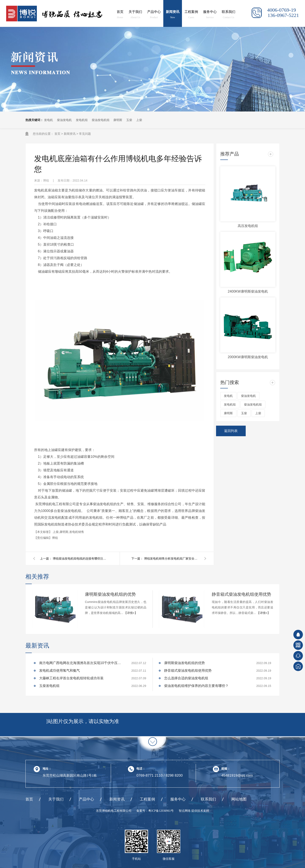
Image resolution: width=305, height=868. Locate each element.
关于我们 (135, 15)
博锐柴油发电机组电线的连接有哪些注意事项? (80, 558)
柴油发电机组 (101, 120)
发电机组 (82, 120)
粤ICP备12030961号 (161, 811)
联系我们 (229, 15)
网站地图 (239, 799)
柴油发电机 (64, 120)
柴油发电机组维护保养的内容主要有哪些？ (197, 686)
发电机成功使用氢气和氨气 (60, 671)
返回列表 (231, 431)
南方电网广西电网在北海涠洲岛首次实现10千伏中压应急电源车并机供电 (82, 663)
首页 (120, 15)
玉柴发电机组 (49, 686)
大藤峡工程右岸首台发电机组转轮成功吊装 (71, 678)
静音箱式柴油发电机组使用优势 (241, 594)
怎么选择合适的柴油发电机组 (186, 678)
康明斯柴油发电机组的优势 (110, 594)
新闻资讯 (173, 15)
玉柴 (129, 120)
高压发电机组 (248, 226)
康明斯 (118, 120)
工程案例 (191, 15)
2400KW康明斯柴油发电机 (248, 291)
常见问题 (85, 134)
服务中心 (210, 15)
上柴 (139, 120)
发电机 (49, 120)
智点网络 (185, 811)
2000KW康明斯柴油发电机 (248, 357)
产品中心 (154, 15)
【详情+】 (131, 613)
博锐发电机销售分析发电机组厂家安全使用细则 (172, 558)
